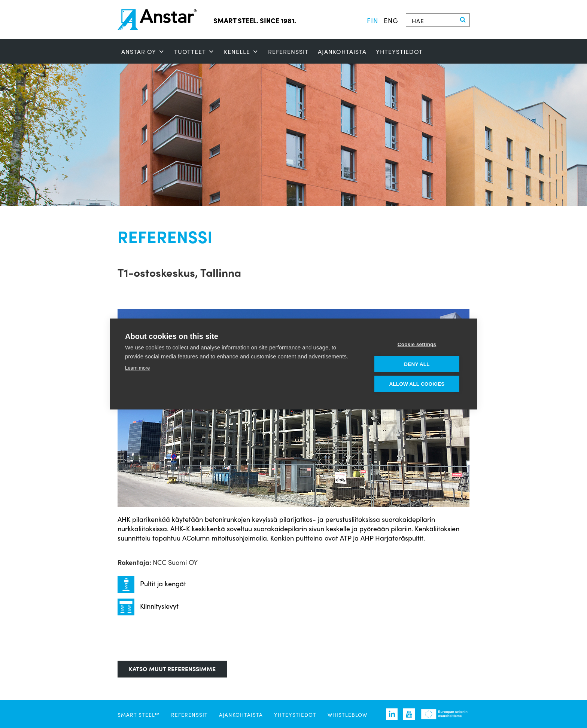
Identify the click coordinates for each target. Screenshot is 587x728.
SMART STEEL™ (139, 715)
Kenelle (241, 52)
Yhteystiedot (399, 51)
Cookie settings (417, 344)
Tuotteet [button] (194, 52)
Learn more (137, 368)
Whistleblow (347, 715)
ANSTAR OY (143, 52)
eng (391, 20)
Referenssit (288, 51)
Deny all (417, 364)
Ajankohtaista (342, 51)
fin (372, 20)
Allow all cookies (417, 384)
